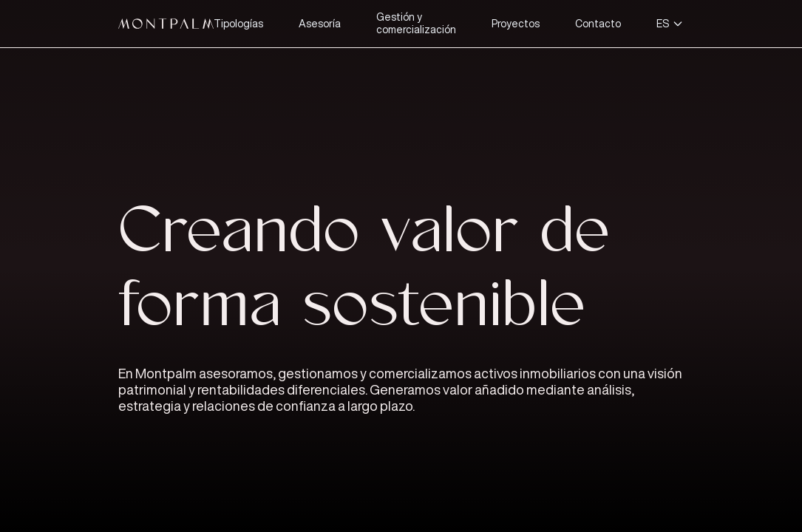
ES (670, 24)
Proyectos (516, 24)
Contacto (598, 24)
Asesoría (320, 24)
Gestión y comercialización (416, 23)
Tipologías (238, 24)
